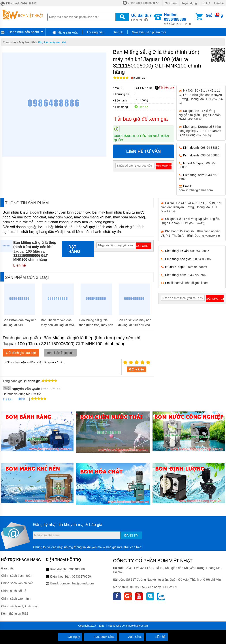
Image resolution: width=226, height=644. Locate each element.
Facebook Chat (101, 637)
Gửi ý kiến (137, 369)
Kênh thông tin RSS (15, 614)
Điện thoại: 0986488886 (18, 3)
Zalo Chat (131, 637)
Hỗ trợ (206, 3)
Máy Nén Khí (27, 42)
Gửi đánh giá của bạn (21, 353)
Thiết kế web (114, 626)
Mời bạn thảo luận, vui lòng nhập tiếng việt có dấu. (62, 367)
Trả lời (7, 399)
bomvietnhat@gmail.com (196, 190)
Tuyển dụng (189, 3)
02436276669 (81, 576)
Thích (20, 399)
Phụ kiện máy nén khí (52, 42)
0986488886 (76, 569)
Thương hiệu (96, 32)
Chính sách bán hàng (141, 3)
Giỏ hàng (214, 15)
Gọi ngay (70, 637)
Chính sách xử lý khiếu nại (19, 606)
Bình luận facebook (60, 353)
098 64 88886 (210, 148)
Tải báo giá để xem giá (141, 119)
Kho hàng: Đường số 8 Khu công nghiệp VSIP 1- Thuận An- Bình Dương (201, 131)
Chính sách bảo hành (16, 599)
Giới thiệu (171, 3)
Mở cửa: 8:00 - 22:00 (179, 19)
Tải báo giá (164, 88)
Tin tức (118, 32)
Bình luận (138, 78)
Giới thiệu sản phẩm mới (149, 32)
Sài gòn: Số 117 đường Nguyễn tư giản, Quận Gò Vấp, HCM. (200, 115)
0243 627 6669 (197, 275)
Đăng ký (131, 535)
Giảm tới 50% (141, 17)
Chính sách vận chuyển (17, 583)
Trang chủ (9, 42)
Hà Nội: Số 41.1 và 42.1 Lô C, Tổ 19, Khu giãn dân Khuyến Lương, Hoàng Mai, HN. (201, 96)
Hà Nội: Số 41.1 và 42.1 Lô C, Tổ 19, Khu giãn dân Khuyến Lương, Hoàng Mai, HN (191, 207)
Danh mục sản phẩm (24, 32)
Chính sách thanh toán (17, 576)
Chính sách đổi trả (14, 591)
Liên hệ (219, 3)
